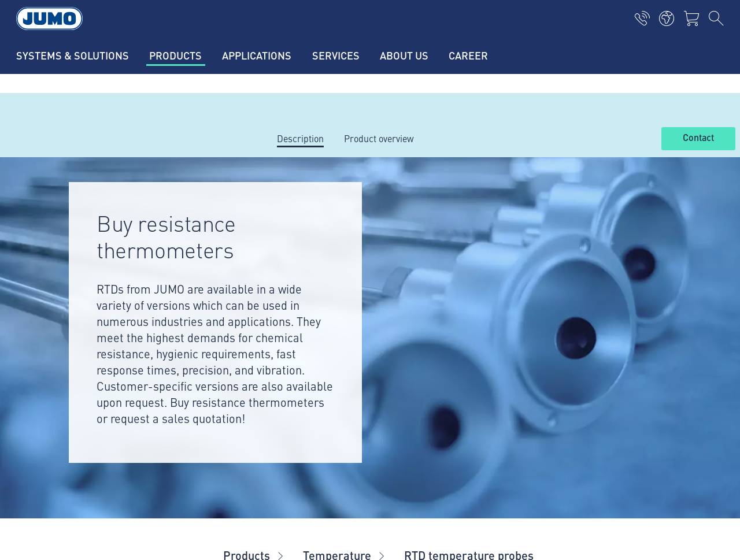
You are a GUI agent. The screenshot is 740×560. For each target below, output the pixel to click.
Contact (698, 138)
